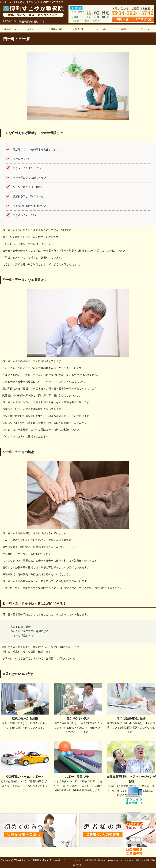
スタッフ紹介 (100, 29)
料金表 (123, 29)
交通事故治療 (56, 29)
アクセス (145, 29)
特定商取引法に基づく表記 (96, 860)
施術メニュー (33, 29)
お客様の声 (78, 29)
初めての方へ (11, 29)
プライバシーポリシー (72, 860)
